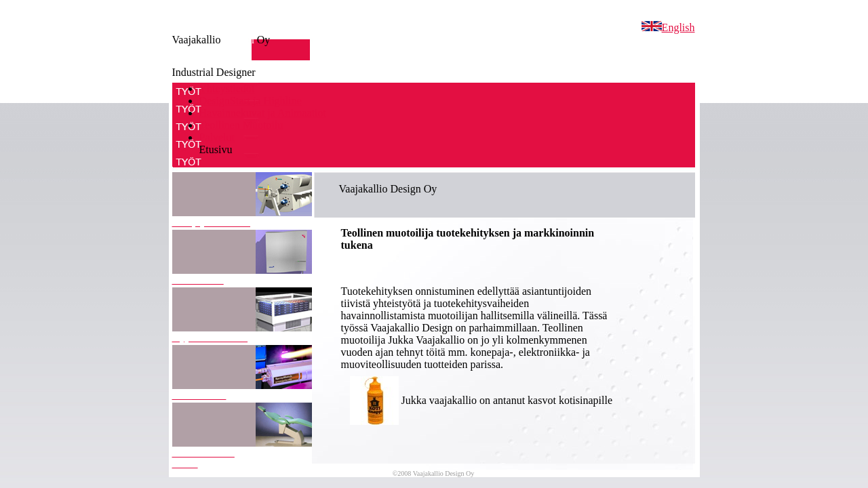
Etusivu (216, 149)
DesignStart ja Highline (251, 101)
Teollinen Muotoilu (241, 125)
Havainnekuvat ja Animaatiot (263, 113)
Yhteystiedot (227, 88)
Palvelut (217, 137)
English (668, 27)
